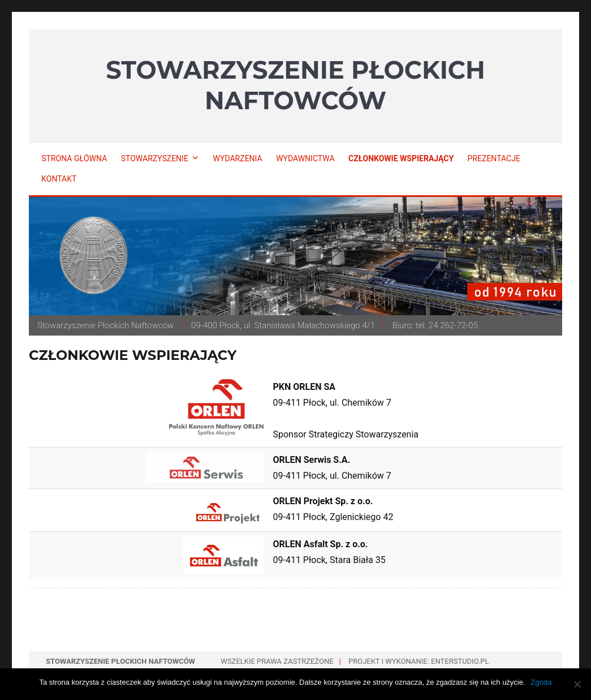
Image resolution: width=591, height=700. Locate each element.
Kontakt (59, 179)
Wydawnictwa (305, 158)
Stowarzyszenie (155, 158)
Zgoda (542, 682)
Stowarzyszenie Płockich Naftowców (295, 85)
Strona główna (74, 158)
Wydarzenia (238, 158)
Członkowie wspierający (401, 158)
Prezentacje (494, 158)
